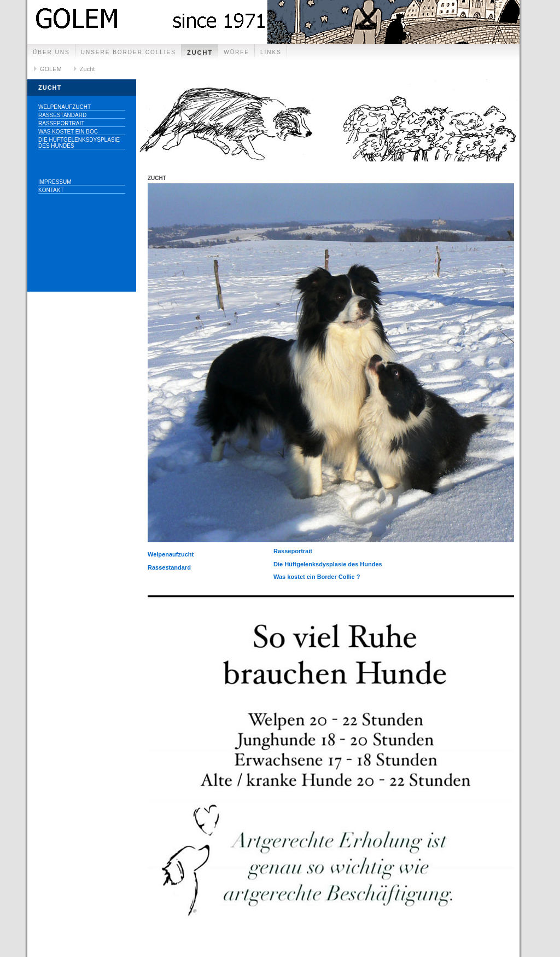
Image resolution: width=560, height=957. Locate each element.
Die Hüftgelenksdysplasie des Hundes (79, 143)
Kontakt (51, 190)
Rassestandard (62, 115)
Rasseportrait (61, 123)
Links (271, 52)
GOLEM (51, 69)
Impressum (55, 182)
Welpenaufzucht (65, 107)
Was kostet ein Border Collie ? (317, 577)
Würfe (237, 52)
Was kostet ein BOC (68, 132)
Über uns (51, 52)
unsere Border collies (129, 52)
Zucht (200, 53)
